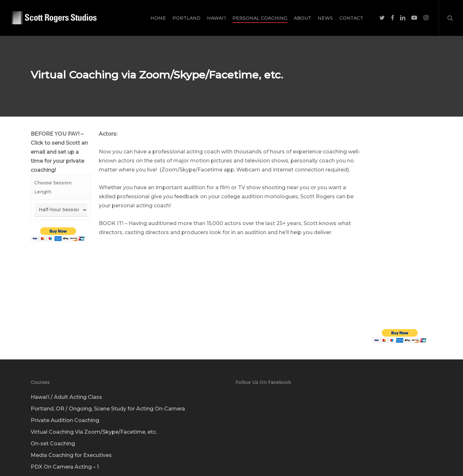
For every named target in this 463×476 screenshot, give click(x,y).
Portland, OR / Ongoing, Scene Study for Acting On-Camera (108, 399)
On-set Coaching (53, 434)
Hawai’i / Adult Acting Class (66, 388)
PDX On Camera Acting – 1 (65, 457)
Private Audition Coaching (65, 411)
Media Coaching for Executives (71, 446)
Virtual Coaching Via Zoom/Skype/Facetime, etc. (94, 423)
